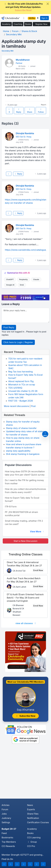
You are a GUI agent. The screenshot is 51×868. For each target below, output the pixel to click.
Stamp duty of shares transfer (21, 428)
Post (33, 406)
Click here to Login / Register (18, 342)
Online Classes (26, 554)
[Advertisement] (26, 772)
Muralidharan (23, 60)
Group (32, 842)
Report (44, 105)
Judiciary (6, 818)
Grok (22, 285)
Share (30, 111)
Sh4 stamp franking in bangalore (23, 454)
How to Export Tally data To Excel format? (22, 499)
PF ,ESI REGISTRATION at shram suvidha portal (21, 514)
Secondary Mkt (8, 51)
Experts (31, 809)
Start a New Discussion (26, 541)
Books (28, 24)
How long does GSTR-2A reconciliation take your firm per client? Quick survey (25, 473)
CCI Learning (34, 837)
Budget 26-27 (9, 829)
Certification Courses (38, 822)
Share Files (33, 814)
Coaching (18, 24)
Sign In (44, 18)
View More (37, 532)
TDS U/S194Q (15, 388)
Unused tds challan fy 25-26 (23, 391)
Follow (41, 111)
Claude (36, 279)
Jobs (4, 814)
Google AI (10, 285)
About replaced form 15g (21, 381)
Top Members (9, 842)
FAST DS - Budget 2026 (21, 401)
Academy (6, 24)
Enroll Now (38, 570)
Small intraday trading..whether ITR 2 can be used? (24, 522)
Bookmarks (7, 837)
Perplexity (23, 279)
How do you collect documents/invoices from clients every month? (25, 491)
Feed (4, 833)
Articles (6, 805)
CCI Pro (31, 846)
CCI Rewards (8, 846)
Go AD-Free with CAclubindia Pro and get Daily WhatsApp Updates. (23, 7)
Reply (19, 111)
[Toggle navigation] (24, 18)
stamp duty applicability (18, 451)
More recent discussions (17, 406)
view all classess (26, 623)
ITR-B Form (11, 507)
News (30, 805)
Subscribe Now (26, 716)
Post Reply (9, 327)
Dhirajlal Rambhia (25, 133)
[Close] (48, 4)
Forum (5, 809)
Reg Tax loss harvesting (20, 372)
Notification (33, 818)
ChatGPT (10, 279)
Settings (6, 822)
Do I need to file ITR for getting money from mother (24, 482)
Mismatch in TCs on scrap (22, 385)
